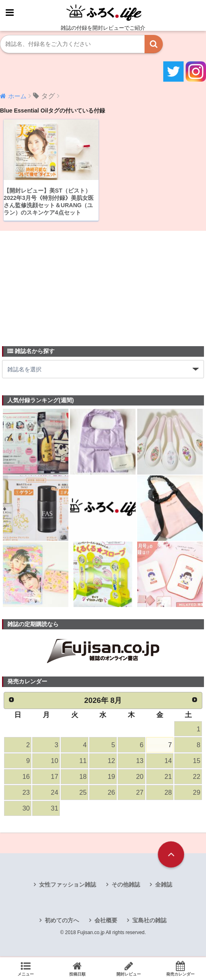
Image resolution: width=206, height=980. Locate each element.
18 (83, 777)
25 (83, 794)
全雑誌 (164, 886)
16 (26, 777)
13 (140, 762)
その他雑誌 (126, 886)
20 (140, 777)
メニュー (26, 969)
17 (55, 777)
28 (168, 794)
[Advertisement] (63, 284)
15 (197, 762)
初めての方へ (62, 922)
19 (111, 777)
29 (197, 794)
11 (83, 762)
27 (140, 794)
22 (197, 777)
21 (168, 777)
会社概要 (106, 922)
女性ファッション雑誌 (68, 886)
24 (55, 794)
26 (111, 794)
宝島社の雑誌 (149, 922)
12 (111, 762)
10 (55, 762)
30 (26, 810)
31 (55, 810)
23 (26, 794)
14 (168, 762)
